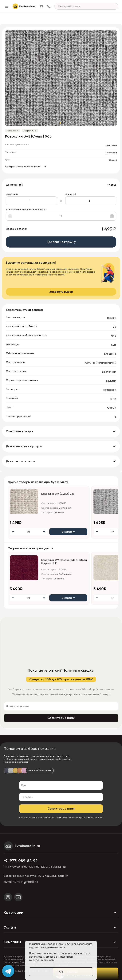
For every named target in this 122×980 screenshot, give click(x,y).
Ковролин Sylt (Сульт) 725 (58, 494)
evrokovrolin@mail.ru (21, 882)
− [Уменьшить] (10, 216)
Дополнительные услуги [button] (24, 446)
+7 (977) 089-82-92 (21, 861)
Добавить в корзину (61, 242)
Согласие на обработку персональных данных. (77, 817)
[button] (60, 123)
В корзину (68, 532)
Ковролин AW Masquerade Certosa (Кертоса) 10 (64, 562)
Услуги (61, 927)
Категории (61, 912)
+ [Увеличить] (112, 216)
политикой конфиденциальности (51, 958)
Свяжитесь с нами (61, 718)
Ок (61, 972)
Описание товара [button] (19, 431)
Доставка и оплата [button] (20, 461)
